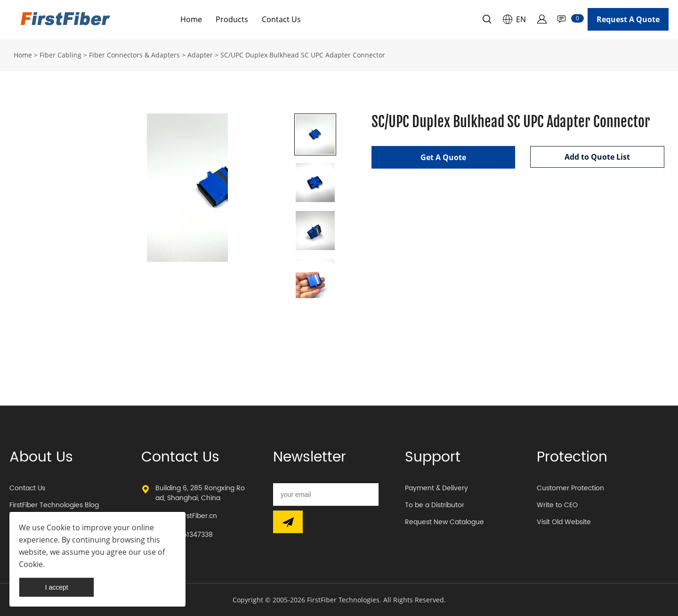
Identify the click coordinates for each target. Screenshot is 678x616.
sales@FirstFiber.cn (186, 516)
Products (232, 19)
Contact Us (281, 19)
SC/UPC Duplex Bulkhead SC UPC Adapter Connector (303, 55)
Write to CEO (557, 505)
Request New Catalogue (444, 522)
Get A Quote (443, 157)
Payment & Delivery (436, 488)
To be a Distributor (435, 505)
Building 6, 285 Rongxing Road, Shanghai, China (200, 493)
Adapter (200, 55)
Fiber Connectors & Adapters (134, 55)
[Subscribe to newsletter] (288, 522)
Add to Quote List (597, 157)
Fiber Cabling (61, 55)
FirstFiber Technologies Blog (54, 505)
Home (191, 19)
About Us (41, 458)
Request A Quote (628, 19)
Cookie (59, 527)
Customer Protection (570, 488)
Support (433, 458)
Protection (572, 458)
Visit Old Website (564, 522)
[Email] (326, 494)
